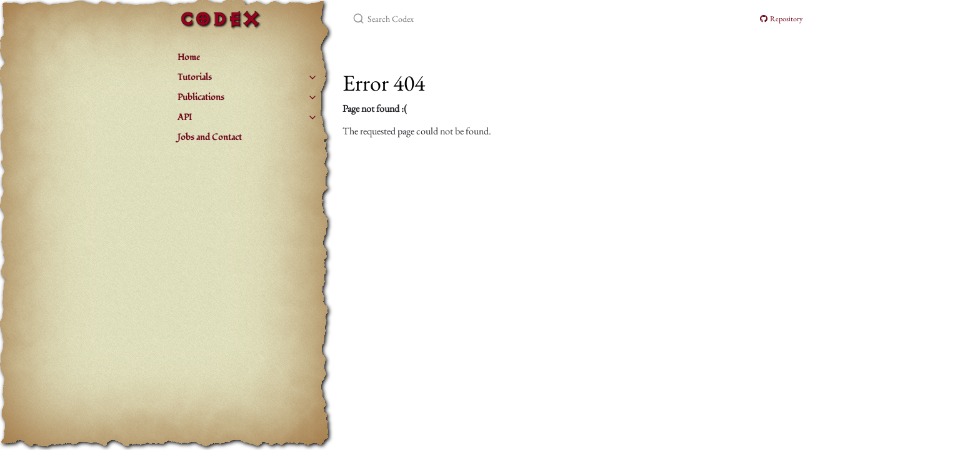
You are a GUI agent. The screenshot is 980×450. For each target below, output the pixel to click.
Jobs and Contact (210, 137)
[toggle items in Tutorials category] (312, 77)
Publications (201, 97)
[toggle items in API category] (312, 117)
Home (189, 57)
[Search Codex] (500, 19)
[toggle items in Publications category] (312, 97)
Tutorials (195, 77)
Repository (781, 19)
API (185, 117)
